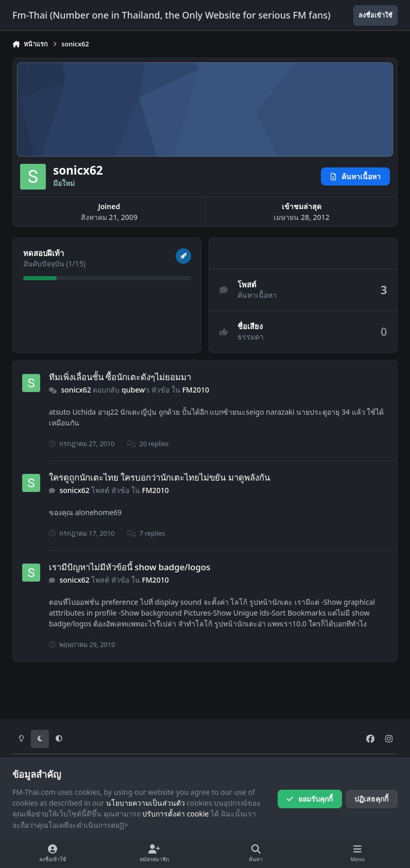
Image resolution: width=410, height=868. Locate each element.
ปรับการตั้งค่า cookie (175, 814)
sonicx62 (76, 390)
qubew (133, 390)
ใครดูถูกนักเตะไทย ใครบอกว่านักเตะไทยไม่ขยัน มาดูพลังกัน (159, 477)
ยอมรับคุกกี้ (309, 799)
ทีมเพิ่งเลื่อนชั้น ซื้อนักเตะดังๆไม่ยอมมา (120, 377)
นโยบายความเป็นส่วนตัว (146, 803)
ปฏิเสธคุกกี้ (371, 799)
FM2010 (196, 390)
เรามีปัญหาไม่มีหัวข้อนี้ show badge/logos (130, 567)
